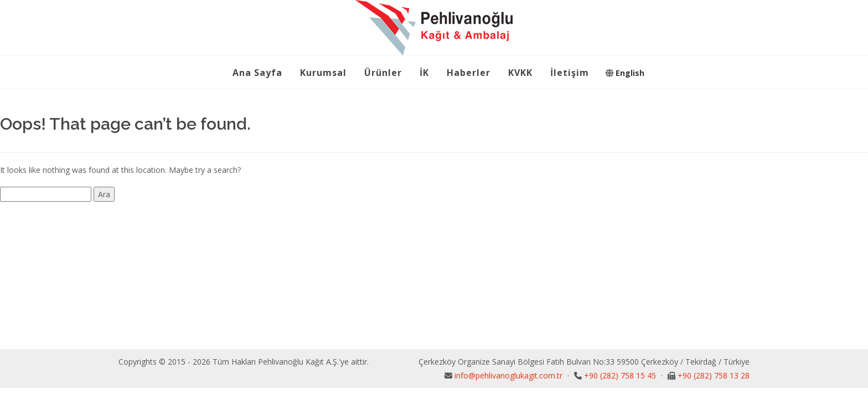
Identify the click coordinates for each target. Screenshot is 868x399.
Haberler (469, 73)
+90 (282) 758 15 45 (621, 375)
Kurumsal (323, 73)
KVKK (520, 73)
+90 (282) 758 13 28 (714, 375)
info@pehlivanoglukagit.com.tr (510, 375)
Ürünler (383, 73)
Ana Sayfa (257, 73)
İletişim (570, 73)
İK (424, 73)
